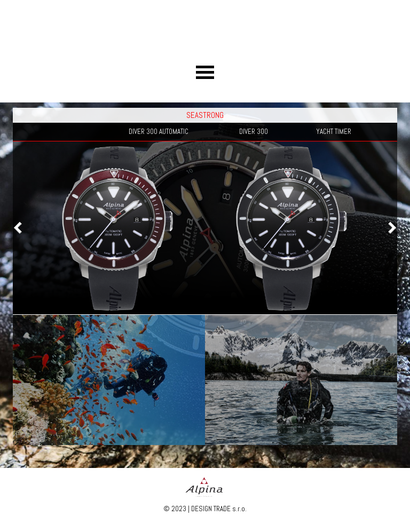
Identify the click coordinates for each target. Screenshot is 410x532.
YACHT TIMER (334, 132)
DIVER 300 (254, 132)
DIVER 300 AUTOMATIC (159, 132)
